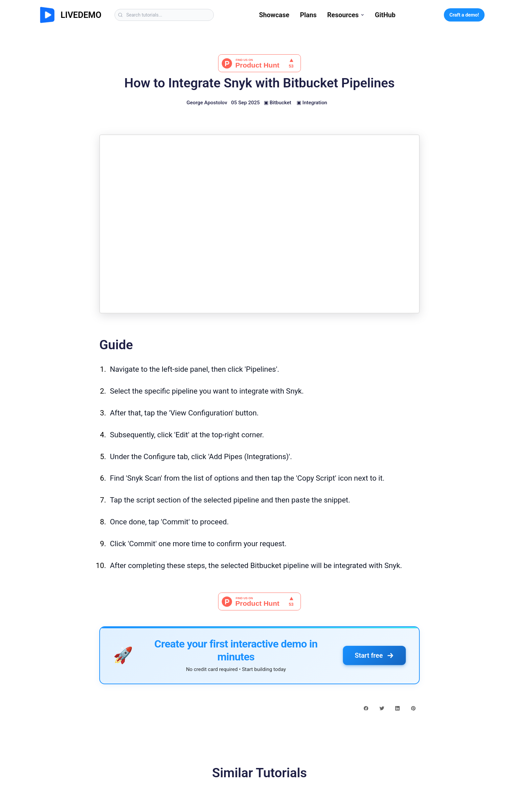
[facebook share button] (366, 708)
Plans (308, 15)
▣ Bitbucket (278, 103)
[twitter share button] (382, 708)
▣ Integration (312, 103)
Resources (346, 15)
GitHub (385, 15)
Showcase (274, 15)
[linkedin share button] (397, 708)
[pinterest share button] (413, 708)
